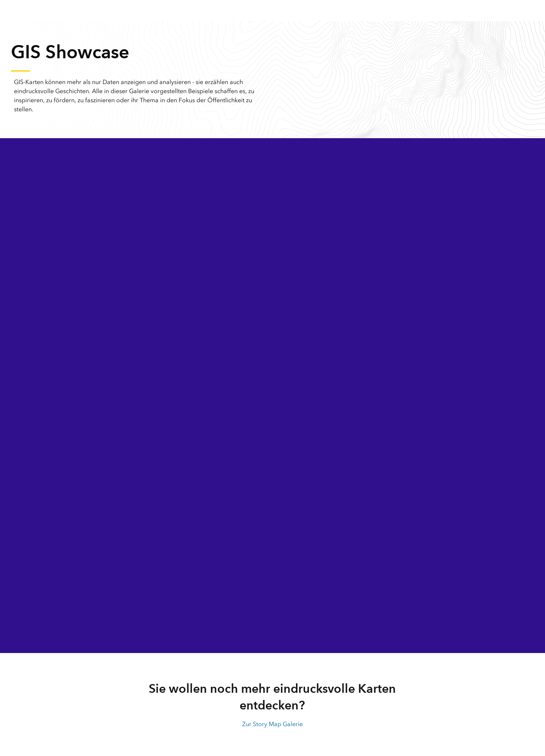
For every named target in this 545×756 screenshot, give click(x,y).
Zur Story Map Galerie (272, 724)
